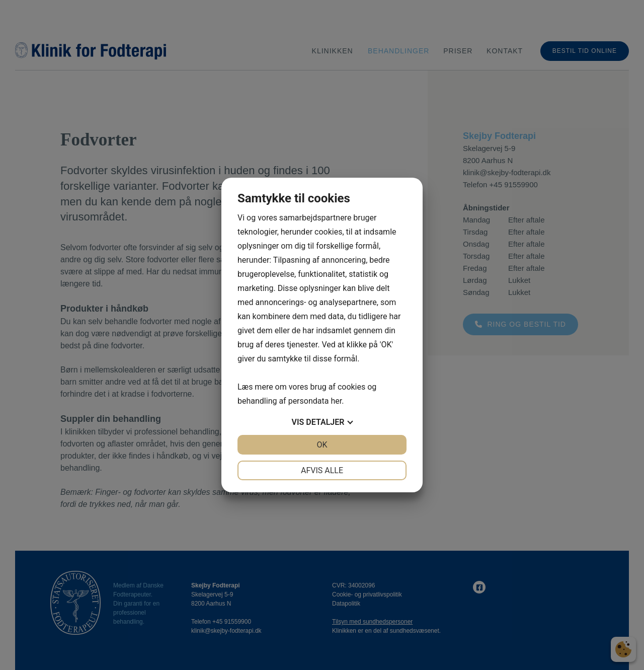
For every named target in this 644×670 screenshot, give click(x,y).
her (336, 401)
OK (322, 445)
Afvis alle (322, 470)
